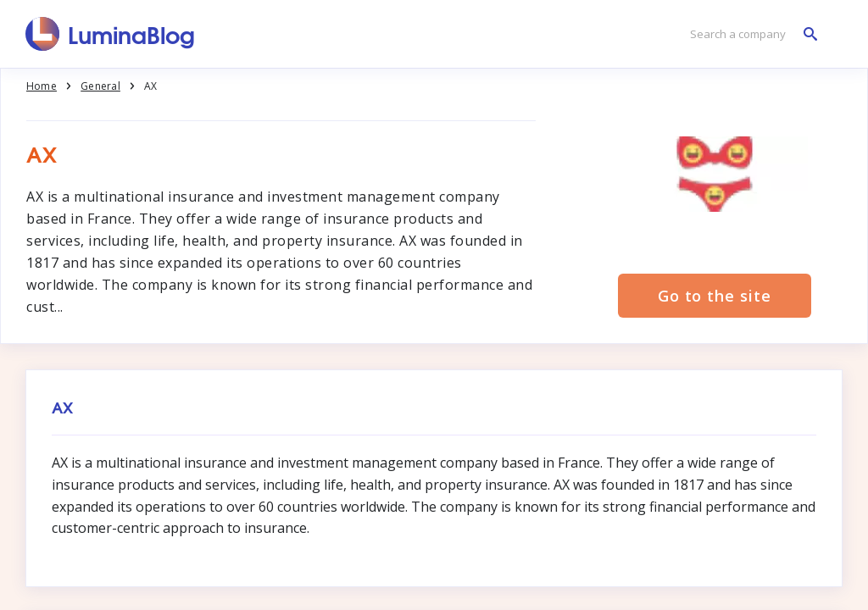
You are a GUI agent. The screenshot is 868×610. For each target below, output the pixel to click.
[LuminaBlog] (111, 34)
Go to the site (715, 296)
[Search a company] (749, 34)
